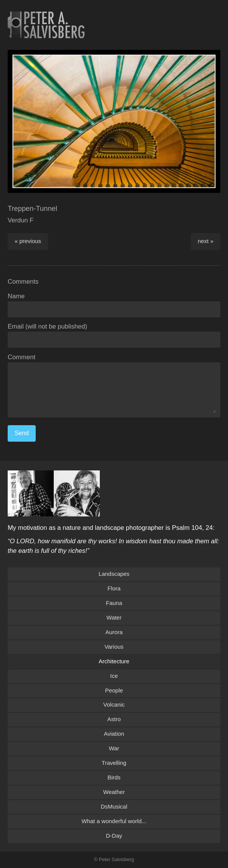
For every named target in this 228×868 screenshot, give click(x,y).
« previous (28, 241)
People (114, 690)
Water (114, 617)
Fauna (114, 603)
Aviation (114, 734)
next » (206, 241)
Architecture (114, 661)
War (114, 748)
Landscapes (114, 574)
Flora (114, 588)
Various (114, 647)
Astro (114, 719)
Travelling (114, 763)
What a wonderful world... (114, 821)
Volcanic (114, 704)
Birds (114, 777)
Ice (114, 676)
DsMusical (114, 806)
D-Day (114, 836)
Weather (114, 792)
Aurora (114, 632)
